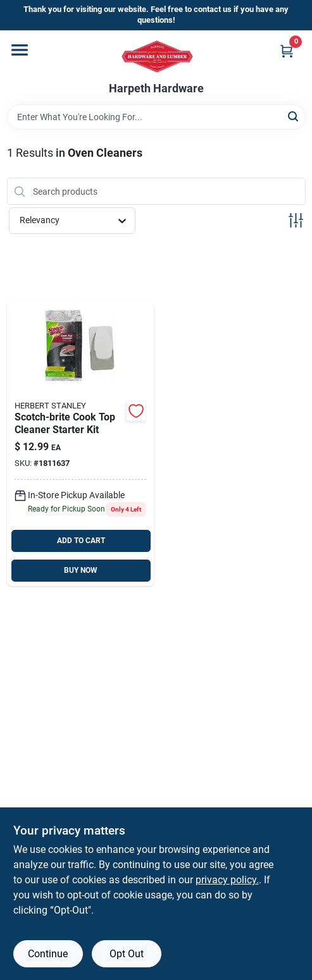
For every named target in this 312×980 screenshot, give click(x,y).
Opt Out (127, 954)
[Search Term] (156, 117)
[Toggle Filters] (296, 220)
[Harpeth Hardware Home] (156, 56)
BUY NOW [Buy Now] (81, 570)
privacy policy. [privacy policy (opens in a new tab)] (227, 880)
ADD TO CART (81, 541)
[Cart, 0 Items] (287, 51)
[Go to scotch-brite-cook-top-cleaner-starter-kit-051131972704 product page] (81, 444)
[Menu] (20, 50)
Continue (48, 954)
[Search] (294, 116)
